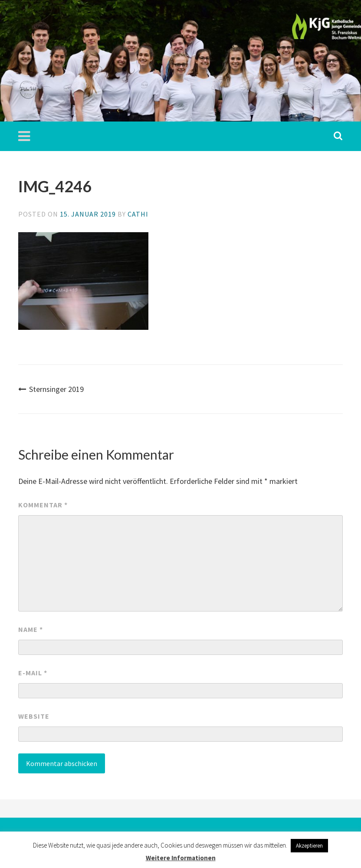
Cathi (138, 214)
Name (31, 629)
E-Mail (33, 673)
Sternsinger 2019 (51, 389)
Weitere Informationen (181, 858)
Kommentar (43, 505)
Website (34, 716)
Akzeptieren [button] (309, 846)
